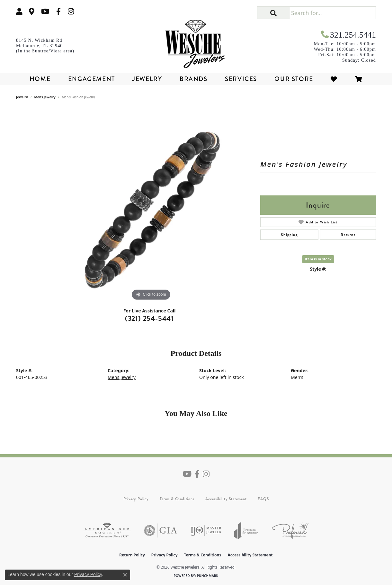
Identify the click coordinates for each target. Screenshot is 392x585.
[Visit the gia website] (161, 531)
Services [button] (241, 79)
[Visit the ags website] (107, 531)
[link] (32, 11)
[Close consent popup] (125, 575)
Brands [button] (194, 79)
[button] (19, 11)
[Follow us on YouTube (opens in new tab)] (45, 11)
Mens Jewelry (45, 97)
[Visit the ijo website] (206, 531)
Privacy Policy (136, 499)
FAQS (263, 499)
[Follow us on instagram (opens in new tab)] (71, 11)
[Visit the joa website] (246, 531)
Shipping (289, 235)
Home (40, 79)
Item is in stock (318, 259)
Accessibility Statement (226, 499)
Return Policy (132, 555)
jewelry (22, 97)
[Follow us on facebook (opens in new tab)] (58, 11)
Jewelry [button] (147, 79)
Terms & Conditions (177, 499)
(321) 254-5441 (149, 318)
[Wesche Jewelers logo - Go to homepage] (196, 42)
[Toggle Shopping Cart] (359, 79)
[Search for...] (333, 13)
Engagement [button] (92, 79)
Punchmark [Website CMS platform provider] (208, 576)
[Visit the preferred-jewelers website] (290, 531)
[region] (151, 206)
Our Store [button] (294, 79)
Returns (348, 235)
